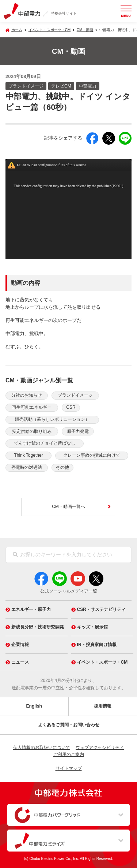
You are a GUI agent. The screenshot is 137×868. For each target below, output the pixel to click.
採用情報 (103, 706)
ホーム (17, 30)
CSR (71, 407)
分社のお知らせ (27, 395)
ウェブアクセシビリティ (100, 748)
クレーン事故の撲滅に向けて (92, 455)
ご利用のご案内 (69, 754)
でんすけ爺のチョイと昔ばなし (45, 443)
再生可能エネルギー (32, 407)
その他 (62, 467)
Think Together (28, 455)
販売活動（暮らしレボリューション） (52, 419)
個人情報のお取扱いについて (42, 748)
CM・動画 (85, 30)
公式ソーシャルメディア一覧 (69, 591)
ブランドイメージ (75, 395)
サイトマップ (69, 768)
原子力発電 (78, 431)
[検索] (15, 555)
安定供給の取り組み (32, 431)
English (34, 706)
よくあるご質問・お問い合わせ (69, 725)
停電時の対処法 (27, 467)
